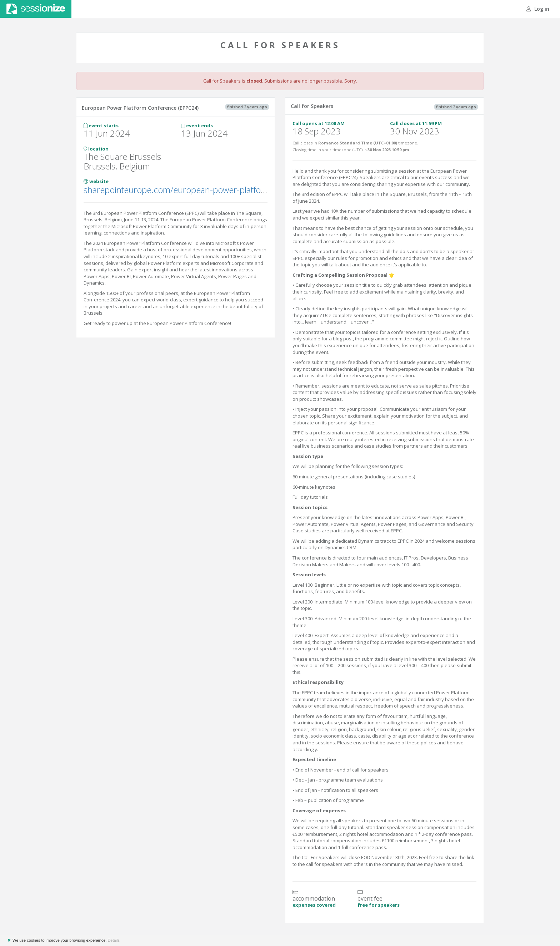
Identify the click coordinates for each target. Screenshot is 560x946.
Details (114, 940)
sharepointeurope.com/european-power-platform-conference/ (202, 190)
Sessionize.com (36, 9)
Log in (538, 9)
